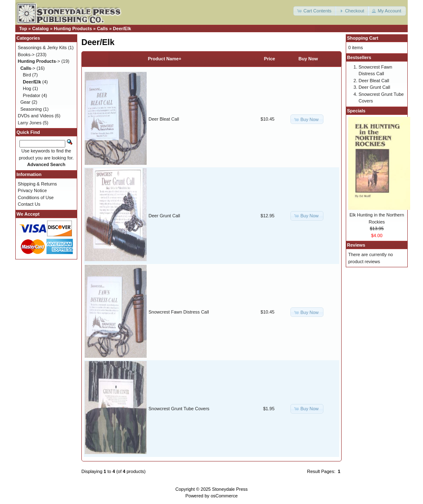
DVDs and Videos (36, 116)
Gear (25, 102)
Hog (27, 88)
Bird (27, 75)
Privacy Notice (32, 190)
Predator (31, 95)
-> (39, 61)
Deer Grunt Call (164, 216)
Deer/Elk (122, 29)
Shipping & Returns (37, 184)
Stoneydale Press (230, 489)
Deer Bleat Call (164, 119)
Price (270, 59)
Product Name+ (165, 59)
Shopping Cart (363, 38)
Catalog (40, 29)
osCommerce (224, 496)
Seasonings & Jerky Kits (42, 48)
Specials (356, 111)
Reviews (356, 245)
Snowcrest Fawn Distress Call (179, 312)
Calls (102, 29)
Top (23, 29)
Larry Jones (30, 123)
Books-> (26, 55)
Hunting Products (73, 29)
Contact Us (29, 204)
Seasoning (31, 109)
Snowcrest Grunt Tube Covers (179, 409)
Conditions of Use (36, 197)
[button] (315, 11)
